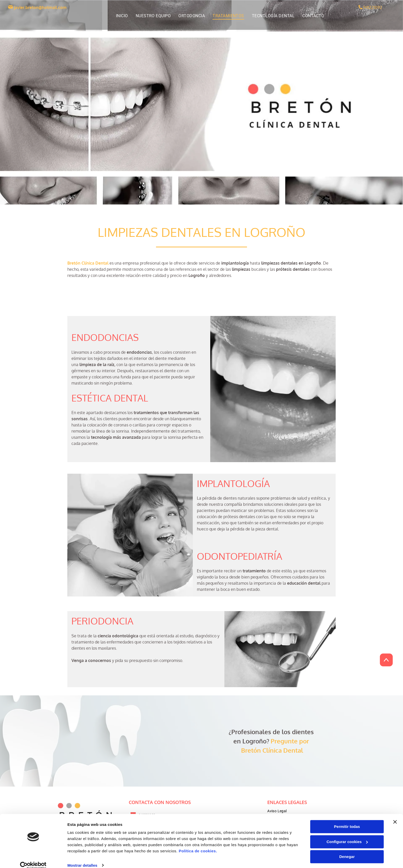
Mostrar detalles (82, 858)
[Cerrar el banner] (395, 815)
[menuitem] (122, 16)
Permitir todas (347, 819)
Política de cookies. (198, 844)
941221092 (373, 7)
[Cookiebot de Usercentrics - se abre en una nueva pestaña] (33, 858)
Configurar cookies (347, 834)
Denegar (347, 849)
